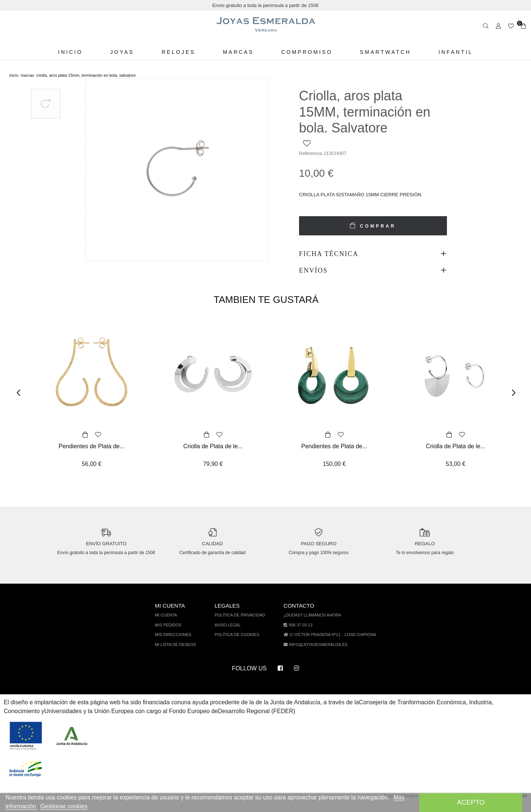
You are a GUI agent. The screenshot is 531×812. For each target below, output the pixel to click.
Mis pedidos (173, 631)
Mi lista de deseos (180, 651)
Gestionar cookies (81, 806)
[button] (21, 393)
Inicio (73, 52)
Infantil (453, 52)
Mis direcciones (177, 641)
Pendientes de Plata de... (92, 446)
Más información (31, 806)
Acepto (471, 802)
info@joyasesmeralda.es (318, 651)
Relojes (179, 52)
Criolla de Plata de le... (213, 446)
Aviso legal (231, 631)
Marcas (237, 52)
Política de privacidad (242, 621)
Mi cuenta (171, 621)
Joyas (124, 52)
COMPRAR (376, 226)
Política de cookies (239, 641)
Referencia (311, 153)
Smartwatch (383, 52)
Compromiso (305, 52)
